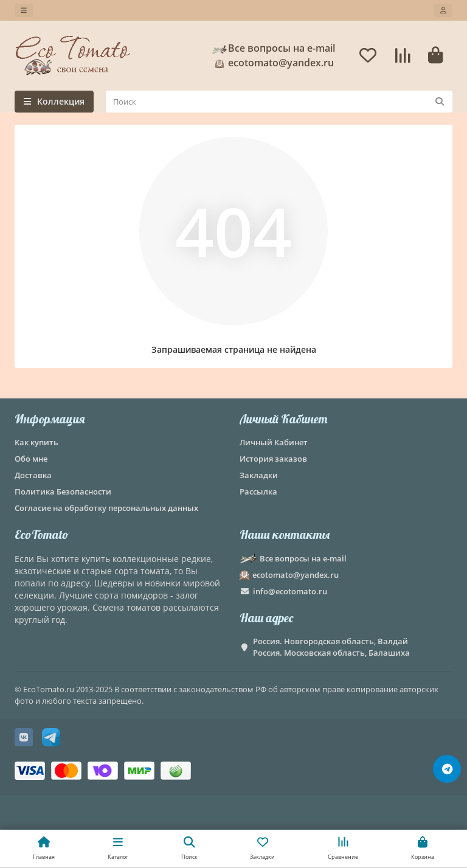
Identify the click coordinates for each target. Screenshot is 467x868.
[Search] (279, 102)
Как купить (36, 442)
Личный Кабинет (283, 419)
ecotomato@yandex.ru (272, 63)
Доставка (33, 475)
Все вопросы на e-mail (273, 48)
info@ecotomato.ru (290, 591)
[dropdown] (24, 10)
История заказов (273, 459)
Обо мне (31, 459)
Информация (50, 419)
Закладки (259, 475)
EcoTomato (42, 534)
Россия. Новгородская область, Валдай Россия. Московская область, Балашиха (331, 647)
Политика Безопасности (63, 491)
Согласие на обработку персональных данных (106, 508)
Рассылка (258, 491)
